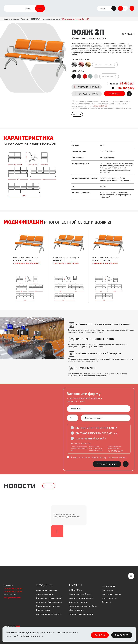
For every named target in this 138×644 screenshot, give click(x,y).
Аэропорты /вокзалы (47, 588)
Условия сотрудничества (81, 596)
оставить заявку (107, 456)
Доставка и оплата (78, 600)
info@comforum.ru (12, 596)
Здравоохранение (45, 592)
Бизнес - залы (43, 608)
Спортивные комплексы (48, 604)
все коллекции (104, 61)
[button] (114, 8)
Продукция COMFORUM (31, 19)
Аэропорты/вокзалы (52, 19)
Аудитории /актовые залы (49, 600)
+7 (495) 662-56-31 (13, 590)
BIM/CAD (87, 91)
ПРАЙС (87, 98)
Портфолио (107, 588)
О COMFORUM (76, 588)
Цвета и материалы (111, 592)
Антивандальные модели (49, 612)
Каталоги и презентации (81, 612)
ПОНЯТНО (94, 635)
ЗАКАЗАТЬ (115, 98)
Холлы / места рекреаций (49, 596)
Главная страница (11, 19)
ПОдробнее (120, 635)
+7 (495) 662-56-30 (100, 110)
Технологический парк (80, 592)
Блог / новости (109, 596)
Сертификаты (108, 584)
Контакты (106, 600)
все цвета (108, 73)
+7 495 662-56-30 (115, 443)
